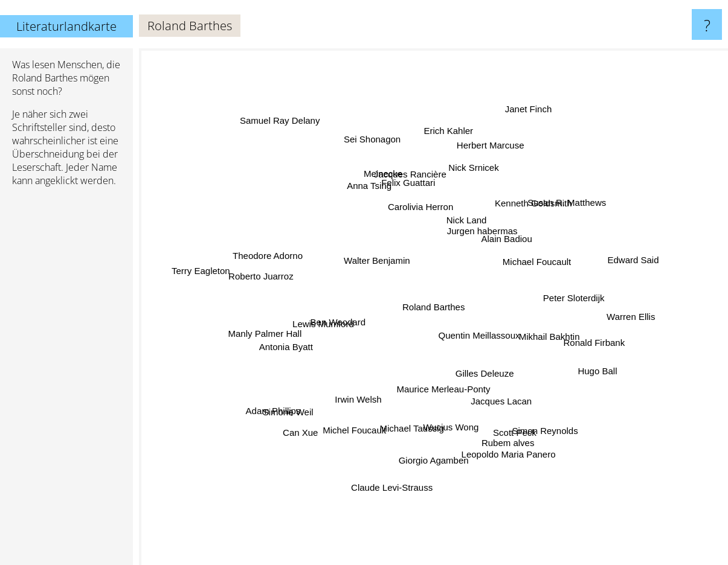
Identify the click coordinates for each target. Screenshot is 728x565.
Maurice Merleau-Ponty (437, 399)
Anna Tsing (376, 196)
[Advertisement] (66, 381)
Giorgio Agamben (440, 474)
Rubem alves (502, 428)
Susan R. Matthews (555, 212)
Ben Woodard (342, 323)
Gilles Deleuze (505, 392)
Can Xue (313, 420)
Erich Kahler (447, 136)
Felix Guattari (413, 189)
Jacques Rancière (410, 177)
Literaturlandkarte (66, 26)
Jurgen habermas (484, 230)
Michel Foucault (321, 441)
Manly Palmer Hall (269, 337)
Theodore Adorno (271, 250)
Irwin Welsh (365, 399)
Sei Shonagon (379, 155)
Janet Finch (527, 122)
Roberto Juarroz (276, 279)
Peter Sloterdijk (563, 302)
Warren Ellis (605, 318)
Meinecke (384, 186)
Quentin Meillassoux (484, 337)
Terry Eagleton (219, 271)
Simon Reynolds (531, 419)
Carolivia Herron (416, 211)
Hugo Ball (582, 364)
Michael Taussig (415, 417)
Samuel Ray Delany (290, 133)
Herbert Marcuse (487, 166)
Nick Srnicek (477, 177)
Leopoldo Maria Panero (497, 441)
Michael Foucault (545, 221)
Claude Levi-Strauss (393, 475)
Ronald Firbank (594, 342)
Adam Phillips (294, 411)
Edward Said (609, 268)
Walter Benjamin (351, 238)
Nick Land (475, 220)
